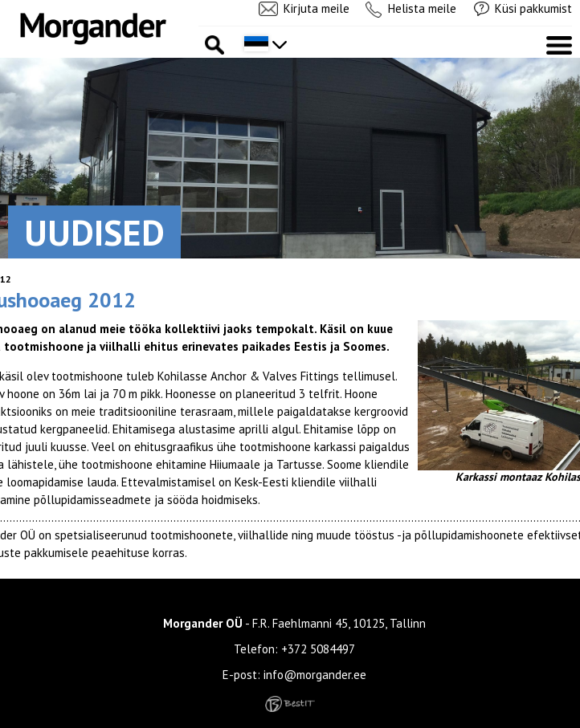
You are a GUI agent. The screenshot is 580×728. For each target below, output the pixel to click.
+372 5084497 (318, 649)
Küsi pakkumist (533, 8)
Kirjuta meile (317, 8)
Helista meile (422, 8)
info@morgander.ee (315, 675)
